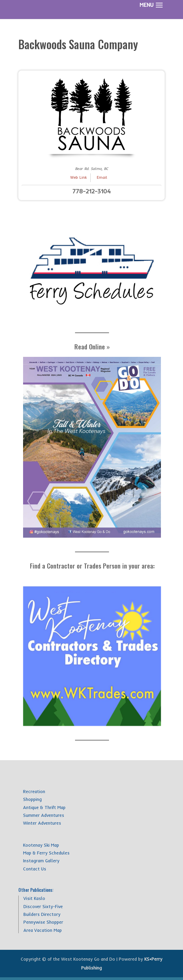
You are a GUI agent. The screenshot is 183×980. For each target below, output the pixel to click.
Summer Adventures (44, 815)
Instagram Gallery (41, 861)
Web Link (78, 177)
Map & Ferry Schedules (46, 853)
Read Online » (92, 346)
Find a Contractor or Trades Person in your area (91, 565)
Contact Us (35, 869)
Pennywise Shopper (43, 922)
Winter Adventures (42, 823)
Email (102, 177)
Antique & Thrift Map (44, 807)
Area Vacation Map (43, 930)
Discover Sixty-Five (43, 906)
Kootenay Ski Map (41, 845)
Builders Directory (42, 914)
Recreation (34, 791)
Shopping (32, 799)
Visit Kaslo (34, 898)
